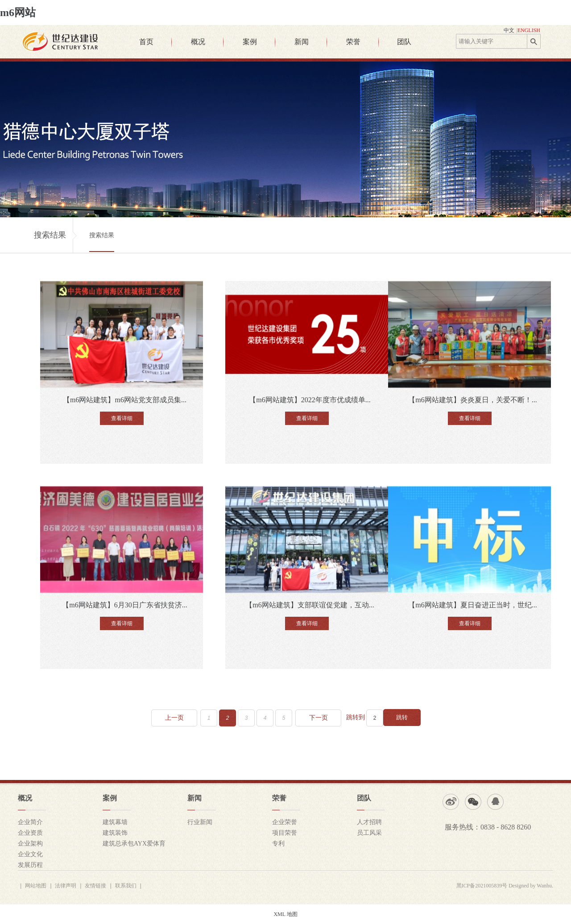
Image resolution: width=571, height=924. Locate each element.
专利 (278, 844)
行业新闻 (200, 822)
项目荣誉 (285, 833)
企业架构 (30, 844)
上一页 (174, 718)
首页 (146, 42)
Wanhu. (545, 886)
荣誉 (353, 42)
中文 (509, 30)
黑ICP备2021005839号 (482, 886)
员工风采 (369, 833)
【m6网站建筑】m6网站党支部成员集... (125, 400)
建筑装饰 (115, 833)
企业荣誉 (285, 822)
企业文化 (30, 854)
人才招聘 (369, 822)
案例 (250, 42)
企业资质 (30, 833)
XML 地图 (285, 914)
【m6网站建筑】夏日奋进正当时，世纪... (472, 605)
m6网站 (18, 12)
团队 (404, 42)
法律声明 (66, 886)
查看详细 (122, 418)
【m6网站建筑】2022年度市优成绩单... (310, 400)
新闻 (302, 42)
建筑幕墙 (115, 822)
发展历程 (30, 865)
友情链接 (95, 886)
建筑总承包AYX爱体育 (134, 844)
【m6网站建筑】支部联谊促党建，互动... (310, 605)
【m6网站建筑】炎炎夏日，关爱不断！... (472, 400)
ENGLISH (529, 30)
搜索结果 (102, 235)
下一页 (319, 718)
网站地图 (36, 886)
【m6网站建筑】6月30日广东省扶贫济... (124, 605)
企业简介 (30, 822)
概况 (198, 42)
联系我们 (126, 886)
